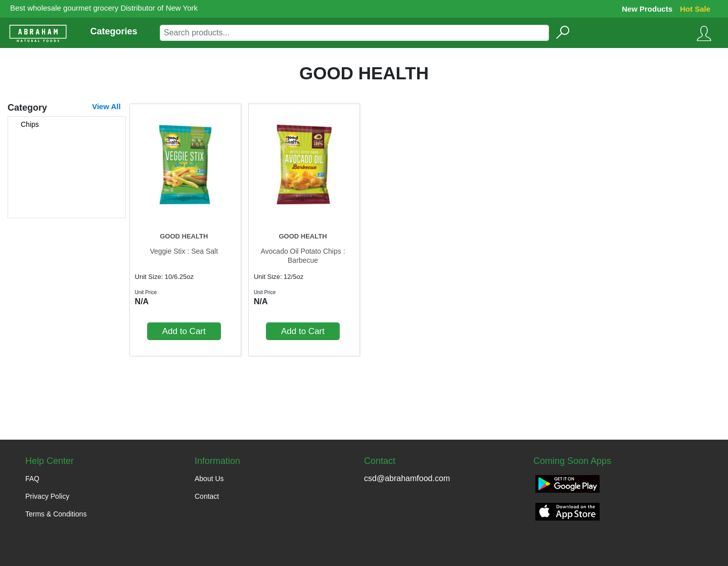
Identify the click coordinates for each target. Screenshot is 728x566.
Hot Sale (695, 9)
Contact (207, 496)
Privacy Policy (47, 496)
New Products (647, 9)
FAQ (32, 479)
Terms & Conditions (56, 514)
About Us (209, 479)
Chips (30, 124)
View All (106, 106)
